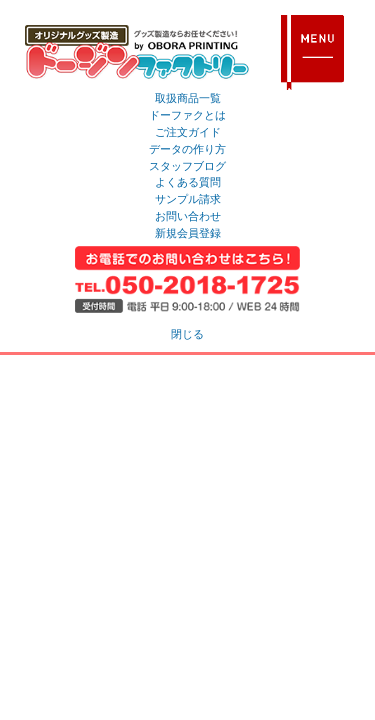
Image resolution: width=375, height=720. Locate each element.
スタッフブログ (187, 166)
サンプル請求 (188, 199)
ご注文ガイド (188, 132)
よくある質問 (188, 182)
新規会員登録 (188, 233)
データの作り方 (187, 149)
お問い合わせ (188, 216)
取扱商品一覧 (188, 98)
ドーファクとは (187, 115)
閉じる (187, 334)
